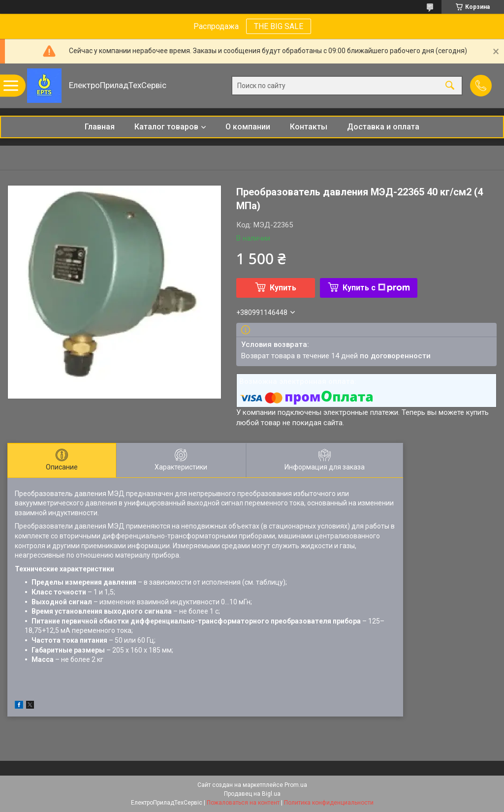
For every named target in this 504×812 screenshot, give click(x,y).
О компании (248, 127)
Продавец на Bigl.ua (252, 794)
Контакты (309, 127)
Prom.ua (296, 785)
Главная (100, 127)
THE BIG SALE (279, 26)
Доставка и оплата (383, 127)
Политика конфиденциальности (329, 803)
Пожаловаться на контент (243, 803)
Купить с (376, 288)
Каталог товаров (166, 127)
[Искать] (450, 86)
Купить (283, 288)
